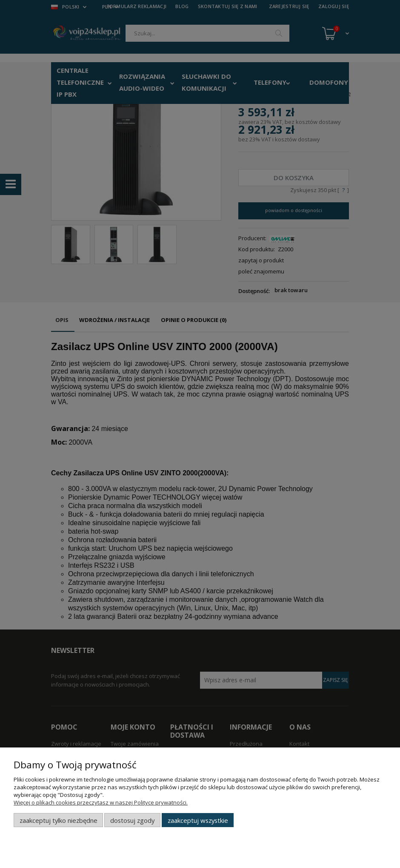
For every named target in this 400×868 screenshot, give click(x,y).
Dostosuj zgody (132, 820)
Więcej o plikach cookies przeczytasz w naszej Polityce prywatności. (101, 802)
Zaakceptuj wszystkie (198, 820)
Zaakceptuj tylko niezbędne (59, 820)
